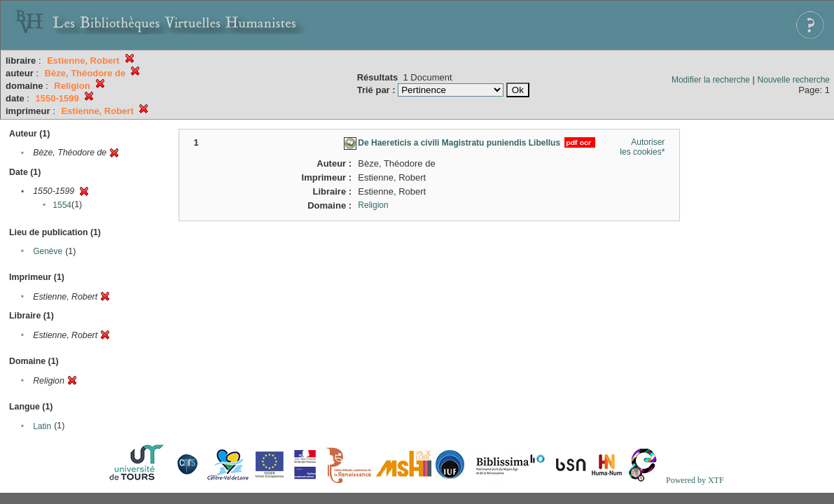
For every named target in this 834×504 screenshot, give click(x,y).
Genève (48, 251)
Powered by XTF (695, 480)
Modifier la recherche (711, 80)
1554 (62, 205)
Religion (373, 205)
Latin (42, 426)
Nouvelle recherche (794, 80)
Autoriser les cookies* (642, 147)
